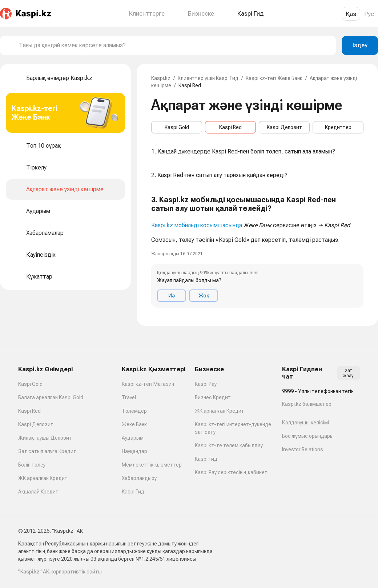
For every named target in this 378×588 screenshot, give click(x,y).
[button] (257, 251)
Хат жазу (348, 373)
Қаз (351, 14)
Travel (129, 397)
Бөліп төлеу (32, 465)
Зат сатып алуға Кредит (47, 451)
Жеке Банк (134, 424)
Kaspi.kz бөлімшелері (307, 404)
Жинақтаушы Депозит (45, 438)
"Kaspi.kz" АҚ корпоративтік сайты (60, 572)
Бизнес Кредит (213, 397)
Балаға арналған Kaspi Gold (51, 397)
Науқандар (134, 451)
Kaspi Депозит (284, 127)
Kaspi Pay (206, 384)
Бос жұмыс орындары (308, 436)
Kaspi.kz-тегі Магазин (148, 384)
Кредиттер (338, 127)
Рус (369, 14)
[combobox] (174, 45)
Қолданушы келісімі (305, 423)
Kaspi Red (230, 127)
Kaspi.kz (161, 78)
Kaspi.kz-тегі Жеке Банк (274, 78)
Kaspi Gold (177, 127)
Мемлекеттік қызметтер (152, 465)
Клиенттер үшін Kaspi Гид (208, 78)
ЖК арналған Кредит (43, 478)
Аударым (133, 438)
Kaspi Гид (133, 492)
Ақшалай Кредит (38, 492)
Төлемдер (134, 411)
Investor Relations (303, 449)
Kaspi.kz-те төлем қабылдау (229, 445)
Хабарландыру (139, 478)
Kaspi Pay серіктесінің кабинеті (232, 472)
